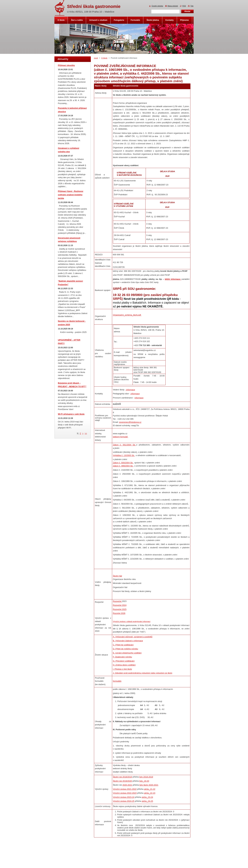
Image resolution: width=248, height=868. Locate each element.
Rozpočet (118, 601)
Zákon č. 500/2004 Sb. (123, 463)
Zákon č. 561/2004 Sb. (124, 445)
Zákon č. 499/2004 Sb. (123, 466)
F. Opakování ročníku (122, 657)
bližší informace (173, 279)
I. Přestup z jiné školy (122, 669)
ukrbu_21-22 (150, 789)
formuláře (117, 681)
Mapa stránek (173, 6)
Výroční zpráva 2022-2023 (125, 793)
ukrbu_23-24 (147, 797)
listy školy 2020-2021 (149, 785)
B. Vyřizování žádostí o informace (128, 641)
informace (130, 390)
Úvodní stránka (157, 6)
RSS (184, 6)
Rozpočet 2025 (120, 609)
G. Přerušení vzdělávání (124, 661)
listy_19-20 (144, 781)
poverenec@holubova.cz (130, 422)
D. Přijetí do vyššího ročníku (126, 649)
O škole (104, 58)
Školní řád (118, 576)
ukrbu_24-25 (147, 801)
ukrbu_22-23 (150, 793)
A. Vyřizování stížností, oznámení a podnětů (133, 637)
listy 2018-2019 (146, 777)
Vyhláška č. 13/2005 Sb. (124, 455)
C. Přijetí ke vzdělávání (123, 645)
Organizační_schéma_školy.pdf (127, 315)
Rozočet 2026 (119, 613)
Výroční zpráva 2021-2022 (125, 789)
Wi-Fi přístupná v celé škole (71, 414)
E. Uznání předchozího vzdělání (127, 653)
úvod (96, 58)
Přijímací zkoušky (66, 65)
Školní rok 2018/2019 (122, 777)
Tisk (192, 6)
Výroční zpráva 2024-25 (124, 801)
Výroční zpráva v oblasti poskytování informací (132, 621)
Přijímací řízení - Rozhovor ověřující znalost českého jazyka (71, 195)
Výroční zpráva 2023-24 (124, 797)
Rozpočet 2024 (120, 605)
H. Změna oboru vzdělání (124, 665)
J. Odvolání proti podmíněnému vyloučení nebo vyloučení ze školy (143, 673)
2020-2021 (127, 785)
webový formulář (121, 437)
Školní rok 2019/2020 (122, 781)
